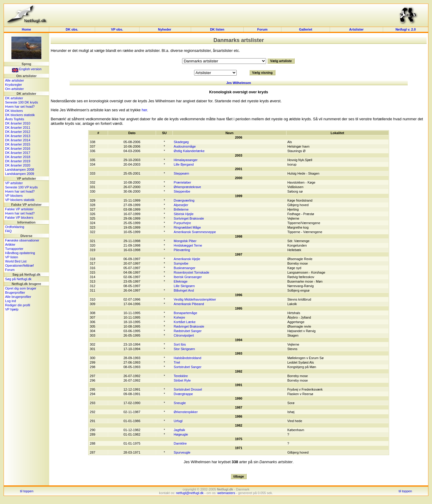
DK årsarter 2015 (18, 144)
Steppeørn (181, 173)
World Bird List (16, 261)
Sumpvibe (181, 263)
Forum (262, 29)
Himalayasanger (186, 160)
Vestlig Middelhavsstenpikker (195, 299)
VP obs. (117, 29)
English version (27, 69)
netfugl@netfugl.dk (190, 493)
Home (27, 29)
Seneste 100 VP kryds (21, 187)
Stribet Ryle (182, 380)
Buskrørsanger (184, 268)
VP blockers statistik (20, 200)
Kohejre (179, 317)
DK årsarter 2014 (18, 140)
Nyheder (165, 29)
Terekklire (181, 376)
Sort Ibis (180, 344)
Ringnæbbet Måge (187, 227)
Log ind (10, 301)
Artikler (10, 244)
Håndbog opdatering (20, 253)
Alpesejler (181, 205)
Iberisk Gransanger (188, 277)
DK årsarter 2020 (18, 165)
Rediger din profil (18, 305)
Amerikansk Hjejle (187, 259)
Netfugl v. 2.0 (406, 29)
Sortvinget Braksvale (189, 218)
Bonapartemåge (185, 313)
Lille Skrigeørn (184, 286)
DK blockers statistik (20, 115)
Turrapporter (14, 249)
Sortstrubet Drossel (188, 389)
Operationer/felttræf (19, 265)
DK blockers (14, 111)
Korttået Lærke (185, 322)
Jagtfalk (179, 430)
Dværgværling (184, 200)
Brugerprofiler (15, 292)
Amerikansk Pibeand (189, 304)
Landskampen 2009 (20, 174)
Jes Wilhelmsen (238, 83)
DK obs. (72, 29)
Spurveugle (182, 452)
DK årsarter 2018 (18, 157)
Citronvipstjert (184, 335)
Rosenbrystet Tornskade (191, 272)
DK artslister (14, 98)
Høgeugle (181, 434)
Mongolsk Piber (185, 241)
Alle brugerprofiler (18, 297)
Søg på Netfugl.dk (18, 279)
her (144, 110)
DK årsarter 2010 (18, 123)
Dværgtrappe (183, 394)
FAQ (8, 231)
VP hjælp (12, 309)
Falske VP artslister (19, 209)
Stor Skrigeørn (184, 349)
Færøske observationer (22, 240)
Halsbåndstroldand (187, 358)
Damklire (180, 443)
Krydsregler (13, 85)
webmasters (226, 493)
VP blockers (14, 196)
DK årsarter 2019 (18, 161)
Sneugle (180, 403)
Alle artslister (15, 80)
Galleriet (306, 29)
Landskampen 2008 (20, 169)
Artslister (356, 29)
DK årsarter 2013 (18, 136)
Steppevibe (182, 191)
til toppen (27, 491)
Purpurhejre (182, 223)
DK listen (217, 29)
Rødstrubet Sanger (188, 331)
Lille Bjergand (184, 164)
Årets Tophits (15, 119)
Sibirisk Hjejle (184, 214)
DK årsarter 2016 (18, 148)
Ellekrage (181, 281)
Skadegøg (181, 142)
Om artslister (14, 89)
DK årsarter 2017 (18, 153)
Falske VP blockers (19, 217)
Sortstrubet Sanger (187, 367)
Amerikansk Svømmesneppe (195, 232)
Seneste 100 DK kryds (21, 102)
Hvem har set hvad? (20, 106)
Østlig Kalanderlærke (189, 151)
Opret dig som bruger (21, 288)
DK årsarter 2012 (18, 132)
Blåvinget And (184, 290)
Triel (177, 362)
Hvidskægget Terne (188, 245)
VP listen (12, 257)
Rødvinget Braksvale (189, 326)
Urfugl (178, 421)
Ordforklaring (15, 227)
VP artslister (14, 183)
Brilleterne (181, 209)
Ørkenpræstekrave (187, 187)
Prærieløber (182, 182)
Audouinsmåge (185, 146)
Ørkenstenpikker (186, 412)
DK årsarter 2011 (18, 127)
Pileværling (182, 250)
